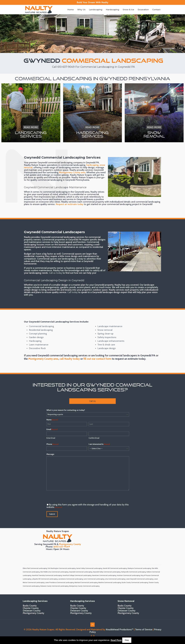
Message (50, 454)
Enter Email (51, 438)
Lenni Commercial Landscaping (94, 579)
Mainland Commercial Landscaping (86, 583)
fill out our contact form (97, 359)
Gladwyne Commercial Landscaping (139, 568)
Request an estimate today (69, 204)
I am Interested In (99, 444)
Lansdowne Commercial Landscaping (70, 579)
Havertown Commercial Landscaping (104, 575)
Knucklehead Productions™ (120, 629)
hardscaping (92, 165)
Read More (116, 640)
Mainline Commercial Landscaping (110, 583)
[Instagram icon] (94, 636)
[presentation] (64, 497)
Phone (53, 444)
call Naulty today (70, 359)
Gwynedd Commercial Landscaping (81, 572)
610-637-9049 (66, 67)
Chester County (31, 608)
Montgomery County (70, 544)
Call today (73, 292)
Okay (127, 640)
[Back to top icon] (92, 625)
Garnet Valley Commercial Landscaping (89, 568)
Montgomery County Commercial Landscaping (84, 586)
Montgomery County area (72, 172)
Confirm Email (94, 438)
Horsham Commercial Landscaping (128, 575)
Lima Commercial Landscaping (115, 579)
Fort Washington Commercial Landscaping (62, 568)
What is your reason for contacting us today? (66, 410)
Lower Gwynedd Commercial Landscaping (140, 579)
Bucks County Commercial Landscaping (135, 583)
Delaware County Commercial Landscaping (54, 586)
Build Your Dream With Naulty (92, 2)
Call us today (56, 273)
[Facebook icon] (91, 636)
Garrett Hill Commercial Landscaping (115, 568)
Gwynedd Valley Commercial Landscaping (107, 572)
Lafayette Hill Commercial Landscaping (45, 579)
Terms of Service (144, 629)
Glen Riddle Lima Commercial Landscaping (54, 572)
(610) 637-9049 (62, 547)
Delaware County (32, 611)
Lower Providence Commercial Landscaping (59, 583)
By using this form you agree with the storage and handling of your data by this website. (88, 506)
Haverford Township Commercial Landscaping (47, 575)
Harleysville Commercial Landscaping (133, 572)
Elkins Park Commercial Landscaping (35, 568)
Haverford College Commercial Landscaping (77, 575)
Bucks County (30, 606)
